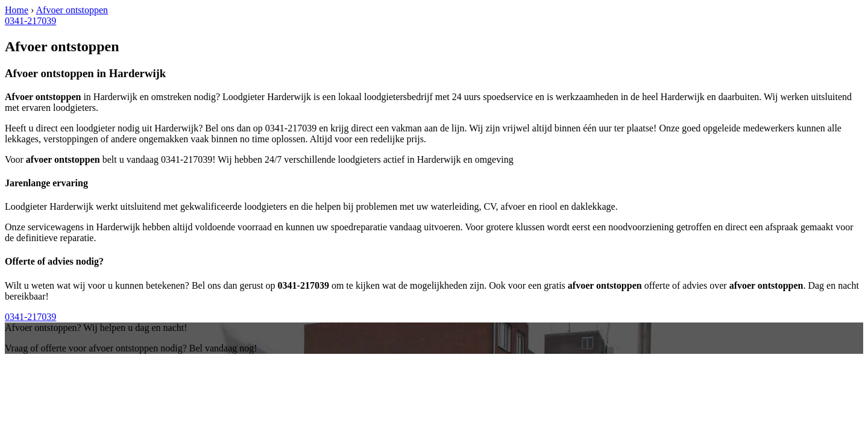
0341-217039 (30, 21)
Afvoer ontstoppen (72, 10)
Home (17, 10)
